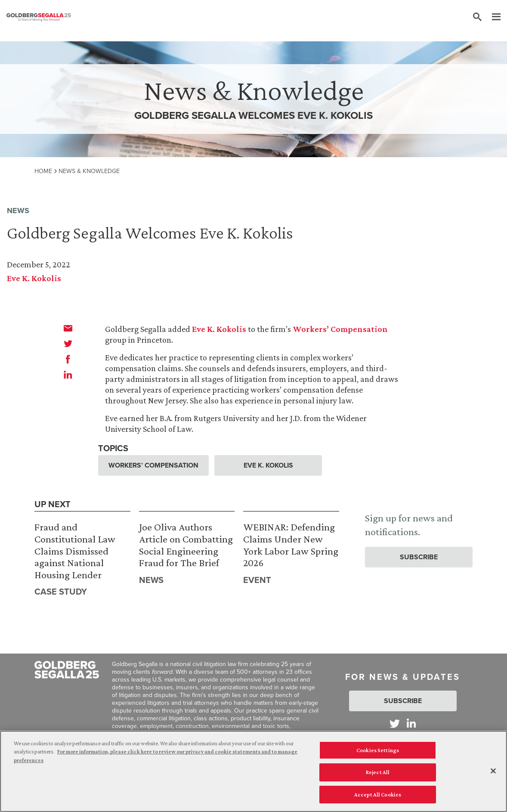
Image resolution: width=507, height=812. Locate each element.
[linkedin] (68, 375)
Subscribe (419, 557)
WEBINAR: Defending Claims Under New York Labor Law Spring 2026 (291, 545)
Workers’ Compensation (340, 329)
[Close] (493, 772)
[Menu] (492, 17)
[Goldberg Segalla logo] (39, 17)
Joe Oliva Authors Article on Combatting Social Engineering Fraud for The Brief (186, 545)
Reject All (378, 773)
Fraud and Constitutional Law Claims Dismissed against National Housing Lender (75, 550)
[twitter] (68, 344)
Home (43, 171)
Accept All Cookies (378, 796)
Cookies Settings (378, 752)
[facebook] (68, 359)
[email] (68, 328)
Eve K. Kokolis (34, 278)
